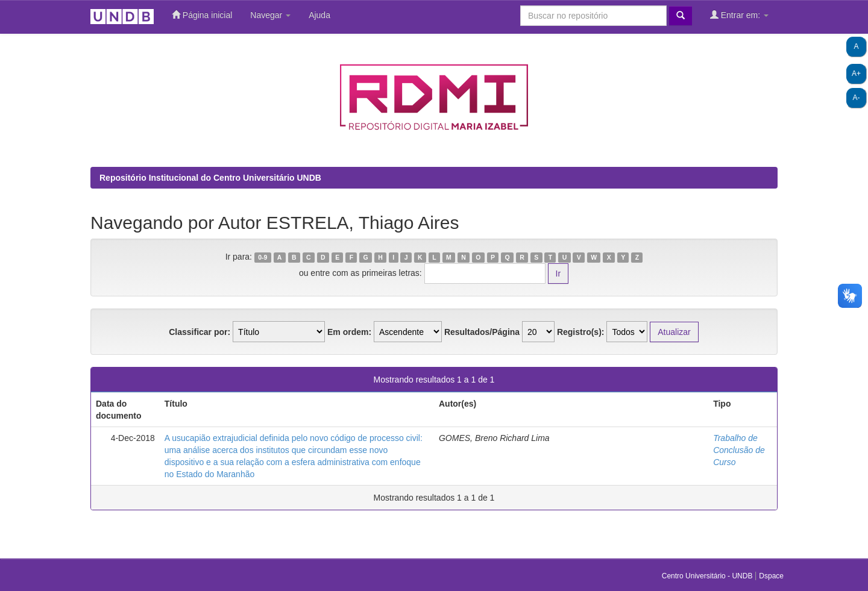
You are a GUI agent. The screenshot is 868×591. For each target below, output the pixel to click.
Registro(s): (581, 332)
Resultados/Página (482, 332)
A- (857, 98)
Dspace (771, 576)
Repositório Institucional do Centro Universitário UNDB (210, 178)
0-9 (263, 257)
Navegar (270, 15)
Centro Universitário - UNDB (708, 576)
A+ (856, 73)
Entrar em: (739, 15)
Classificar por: (200, 332)
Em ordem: (349, 332)
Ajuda (319, 15)
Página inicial (202, 15)
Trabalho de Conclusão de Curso (739, 450)
